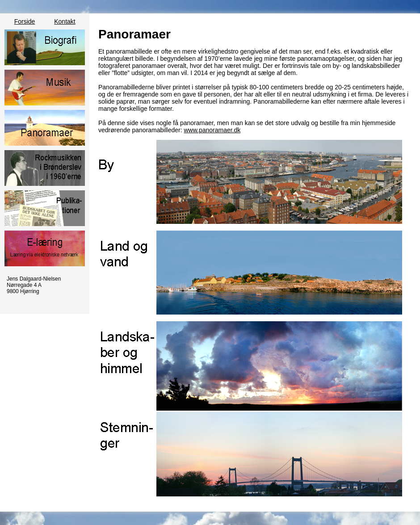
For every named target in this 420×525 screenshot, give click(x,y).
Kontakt (65, 21)
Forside (25, 21)
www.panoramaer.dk (212, 130)
